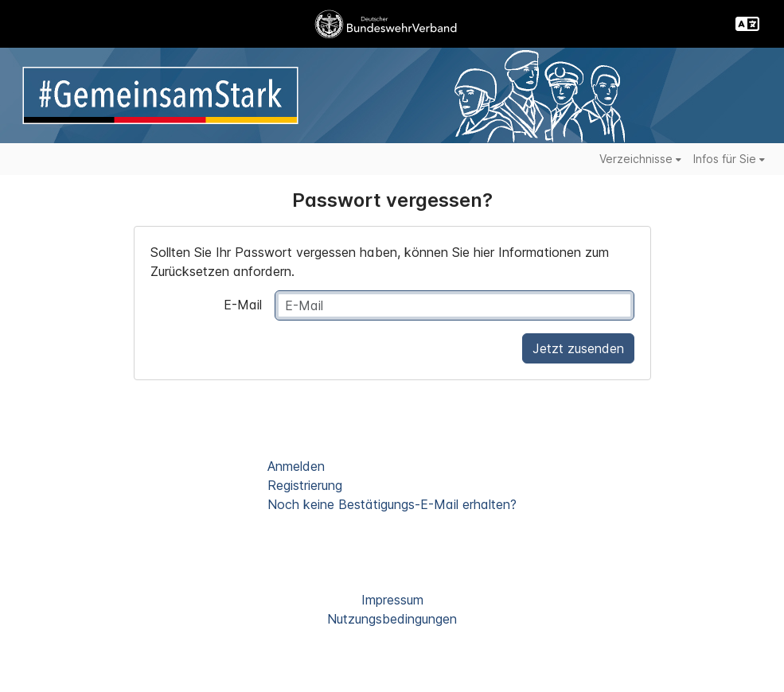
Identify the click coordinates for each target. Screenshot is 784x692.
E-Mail (243, 305)
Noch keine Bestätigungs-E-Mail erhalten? (392, 504)
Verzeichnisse (640, 159)
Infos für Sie (729, 159)
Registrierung (305, 485)
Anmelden (296, 466)
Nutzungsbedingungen (392, 619)
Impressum (392, 600)
